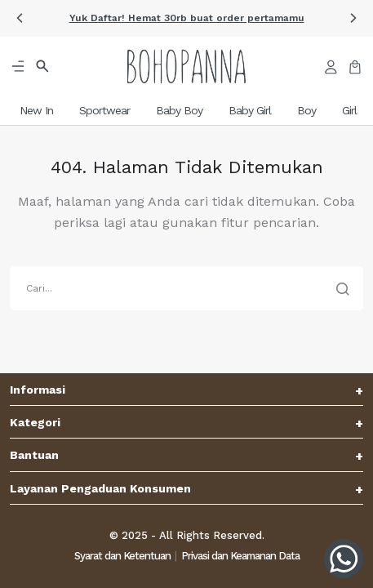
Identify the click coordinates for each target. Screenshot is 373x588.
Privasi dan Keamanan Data (240, 556)
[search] (186, 288)
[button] (20, 18)
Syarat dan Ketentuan (122, 556)
